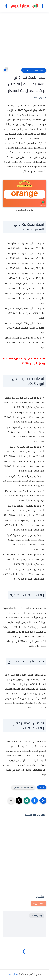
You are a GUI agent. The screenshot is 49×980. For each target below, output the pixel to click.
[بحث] (5, 6)
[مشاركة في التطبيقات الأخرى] (11, 801)
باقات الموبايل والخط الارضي (34, 70)
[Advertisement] (24, 42)
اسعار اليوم (13, 974)
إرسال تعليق (37, 916)
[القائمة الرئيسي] (44, 6)
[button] (35, 801)
